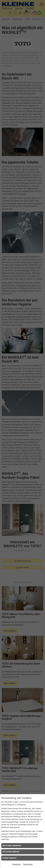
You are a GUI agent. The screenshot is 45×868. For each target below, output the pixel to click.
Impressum (17, 864)
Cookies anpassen (9, 858)
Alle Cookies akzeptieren (12, 846)
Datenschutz (28, 864)
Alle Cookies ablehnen (11, 852)
